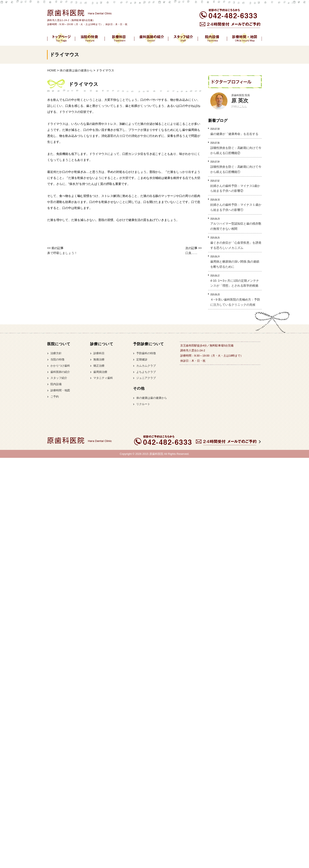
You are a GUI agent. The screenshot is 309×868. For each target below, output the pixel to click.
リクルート (143, 404)
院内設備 (56, 384)
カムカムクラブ (146, 366)
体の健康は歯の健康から (152, 398)
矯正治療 (99, 366)
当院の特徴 (57, 359)
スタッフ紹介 (59, 378)
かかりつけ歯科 (60, 366)
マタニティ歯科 (103, 378)
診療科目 (99, 353)
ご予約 (55, 397)
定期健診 (142, 359)
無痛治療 (99, 359)
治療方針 (56, 353)
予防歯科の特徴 (146, 353)
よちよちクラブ (146, 372)
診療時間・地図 (60, 390)
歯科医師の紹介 (60, 372)
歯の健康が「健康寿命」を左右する (234, 134)
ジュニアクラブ (146, 378)
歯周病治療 (100, 372)
